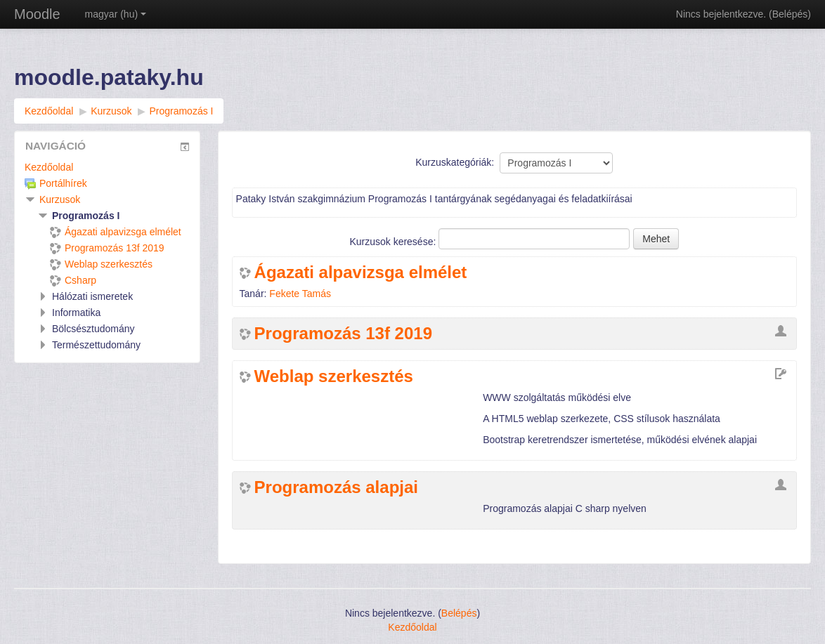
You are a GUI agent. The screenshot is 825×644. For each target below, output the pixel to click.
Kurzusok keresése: (394, 242)
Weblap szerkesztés (334, 376)
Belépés (790, 14)
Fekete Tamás (300, 294)
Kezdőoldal (49, 167)
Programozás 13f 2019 (343, 334)
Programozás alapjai (336, 487)
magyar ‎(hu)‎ (116, 14)
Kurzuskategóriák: (455, 162)
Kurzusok (60, 199)
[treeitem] (107, 167)
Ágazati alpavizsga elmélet (361, 272)
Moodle (37, 14)
